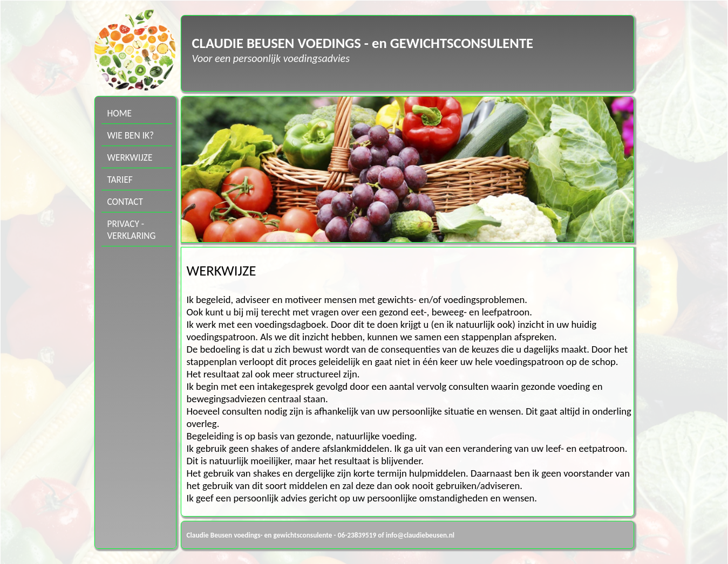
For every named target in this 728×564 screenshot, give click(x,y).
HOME (120, 113)
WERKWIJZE (130, 157)
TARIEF (120, 180)
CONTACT (125, 202)
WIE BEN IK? (131, 135)
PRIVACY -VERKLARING (132, 230)
